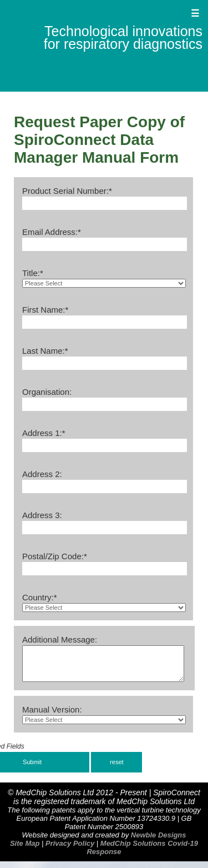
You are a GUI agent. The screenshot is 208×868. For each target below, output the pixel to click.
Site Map (25, 850)
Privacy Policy (70, 850)
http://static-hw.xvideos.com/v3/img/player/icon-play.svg (104, 608)
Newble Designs (159, 842)
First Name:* (45, 310)
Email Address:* (52, 232)
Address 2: (42, 474)
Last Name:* (45, 351)
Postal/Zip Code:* (55, 556)
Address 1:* (44, 433)
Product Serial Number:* (67, 191)
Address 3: (42, 515)
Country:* (40, 597)
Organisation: (47, 392)
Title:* (33, 273)
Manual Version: (52, 716)
